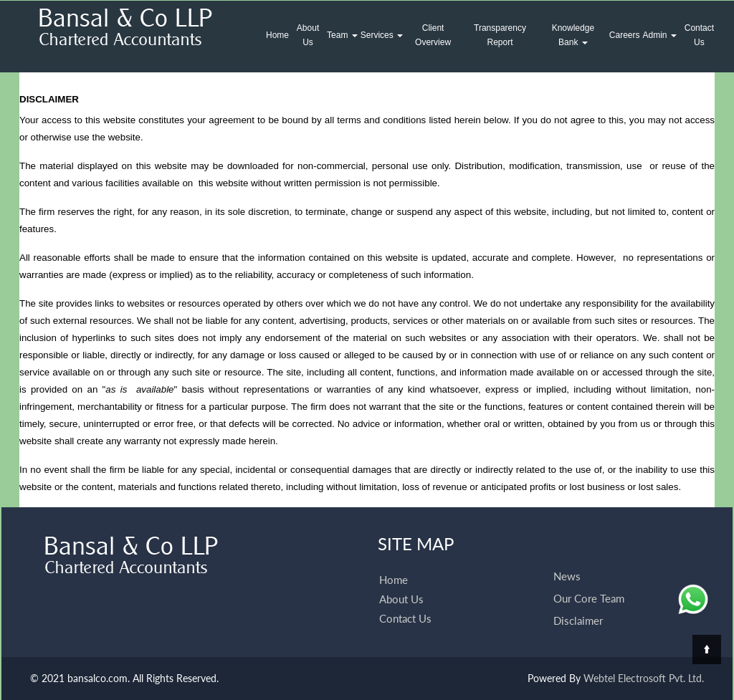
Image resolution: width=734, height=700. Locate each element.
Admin (660, 35)
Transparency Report (500, 35)
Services (382, 35)
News (567, 561)
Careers (625, 35)
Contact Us (699, 35)
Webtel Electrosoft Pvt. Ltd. (644, 678)
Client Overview (433, 35)
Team (342, 35)
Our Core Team (589, 583)
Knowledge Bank (573, 35)
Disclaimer (578, 605)
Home (277, 35)
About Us (308, 35)
